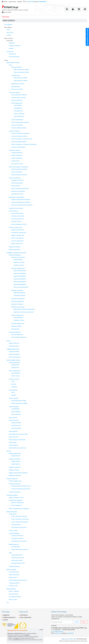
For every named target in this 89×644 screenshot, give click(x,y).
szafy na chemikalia (17, 125)
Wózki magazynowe (15, 371)
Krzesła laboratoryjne (15, 597)
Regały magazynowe (15, 453)
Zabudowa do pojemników (17, 197)
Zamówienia (12, 54)
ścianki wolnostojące (17, 183)
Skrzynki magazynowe (18, 323)
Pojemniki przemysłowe (18, 299)
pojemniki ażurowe (19, 262)
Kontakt (9, 35)
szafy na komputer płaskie (19, 142)
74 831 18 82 (31, 2)
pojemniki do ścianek (17, 194)
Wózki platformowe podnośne (17, 448)
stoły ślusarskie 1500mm (20, 78)
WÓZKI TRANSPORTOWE (13, 360)
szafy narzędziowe (17, 100)
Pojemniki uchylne (16, 326)
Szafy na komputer (14, 131)
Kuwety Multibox (18, 317)
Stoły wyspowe (16, 86)
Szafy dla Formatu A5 (17, 538)
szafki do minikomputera (18, 147)
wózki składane (16, 373)
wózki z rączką (15, 376)
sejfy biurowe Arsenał (17, 558)
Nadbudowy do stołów (18, 84)
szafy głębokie (18, 108)
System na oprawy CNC (16, 227)
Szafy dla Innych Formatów (19, 541)
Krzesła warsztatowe (17, 213)
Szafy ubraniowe (14, 572)
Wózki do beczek (14, 420)
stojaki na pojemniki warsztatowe (21, 202)
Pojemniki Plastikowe (15, 255)
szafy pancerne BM (17, 560)
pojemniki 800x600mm (20, 284)
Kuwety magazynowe (17, 315)
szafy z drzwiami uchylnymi (19, 516)
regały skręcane (16, 456)
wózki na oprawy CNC (17, 238)
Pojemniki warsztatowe (18, 307)
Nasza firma (10, 32)
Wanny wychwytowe (15, 357)
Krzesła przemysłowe (17, 219)
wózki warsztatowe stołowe (19, 175)
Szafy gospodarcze (14, 583)
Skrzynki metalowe (14, 354)
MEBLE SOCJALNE (11, 570)
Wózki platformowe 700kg (19, 401)
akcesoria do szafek (17, 164)
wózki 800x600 (15, 409)
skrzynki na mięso (19, 265)
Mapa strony (65, 639)
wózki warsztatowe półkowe (19, 169)
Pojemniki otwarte (14, 351)
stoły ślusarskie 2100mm (20, 81)
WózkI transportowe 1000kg (19, 403)
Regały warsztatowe (15, 459)
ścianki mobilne (16, 186)
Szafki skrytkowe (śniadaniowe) (18, 580)
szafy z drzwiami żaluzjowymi (20, 522)
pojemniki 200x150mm (20, 271)
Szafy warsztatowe (14, 92)
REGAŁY (9, 451)
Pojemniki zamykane (17, 290)
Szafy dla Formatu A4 (17, 536)
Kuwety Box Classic (19, 320)
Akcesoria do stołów (17, 89)
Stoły (10, 65)
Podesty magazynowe (15, 481)
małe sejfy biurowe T (17, 555)
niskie (13, 381)
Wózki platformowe (14, 362)
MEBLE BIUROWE (11, 589)
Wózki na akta (13, 599)
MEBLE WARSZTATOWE (13, 63)
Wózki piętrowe (13, 431)
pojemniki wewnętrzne (18, 502)
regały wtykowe (16, 464)
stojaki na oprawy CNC (18, 230)
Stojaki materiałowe (15, 249)
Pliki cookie (73, 639)
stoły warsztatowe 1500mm (21, 69)
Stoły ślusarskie (16, 75)
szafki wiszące (15, 161)
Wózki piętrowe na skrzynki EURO (18, 434)
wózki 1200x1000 (16, 414)
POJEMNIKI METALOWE (13, 349)
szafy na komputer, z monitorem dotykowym (24, 144)
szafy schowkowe (19, 116)
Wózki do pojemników (17, 301)
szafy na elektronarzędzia (19, 128)
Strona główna (8, 24)
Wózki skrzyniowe (14, 379)
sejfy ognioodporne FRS (18, 563)
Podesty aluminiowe (15, 484)
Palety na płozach (14, 343)
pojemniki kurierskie (19, 295)
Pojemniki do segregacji (16, 500)
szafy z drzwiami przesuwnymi (20, 519)
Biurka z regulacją (14, 591)
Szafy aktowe (13, 514)
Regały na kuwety (14, 470)
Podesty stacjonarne (15, 492)
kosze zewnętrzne (17, 505)
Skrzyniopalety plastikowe (19, 337)
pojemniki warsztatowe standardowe (24, 309)
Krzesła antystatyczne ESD (19, 224)
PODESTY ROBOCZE (12, 479)
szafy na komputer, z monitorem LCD (22, 139)
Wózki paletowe (13, 445)
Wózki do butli (13, 418)
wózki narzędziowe (17, 172)
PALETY (9, 341)
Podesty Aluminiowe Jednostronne (21, 486)
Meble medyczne (14, 544)
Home (8, 30)
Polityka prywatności (15, 46)
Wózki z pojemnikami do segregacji (19, 508)
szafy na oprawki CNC (17, 241)
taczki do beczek (16, 425)
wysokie (14, 384)
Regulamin (12, 43)
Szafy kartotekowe (14, 533)
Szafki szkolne (13, 577)
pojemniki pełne (18, 260)
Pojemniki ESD (15, 329)
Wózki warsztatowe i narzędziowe (19, 167)
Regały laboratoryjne (15, 475)
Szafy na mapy (13, 531)
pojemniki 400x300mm (20, 276)
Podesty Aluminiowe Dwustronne (21, 489)
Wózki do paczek (14, 437)
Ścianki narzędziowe (15, 178)
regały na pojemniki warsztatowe (21, 199)
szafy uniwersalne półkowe (19, 95)
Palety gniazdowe (14, 346)
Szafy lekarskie (16, 547)
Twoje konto (10, 52)
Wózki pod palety (14, 407)
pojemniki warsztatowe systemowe (24, 312)
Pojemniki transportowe (18, 257)
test (8, 603)
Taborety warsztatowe (18, 216)
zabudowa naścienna (17, 180)
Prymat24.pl (5, 17)
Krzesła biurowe (14, 594)
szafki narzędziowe (17, 158)
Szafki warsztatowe (15, 150)
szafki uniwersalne (17, 155)
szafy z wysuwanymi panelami (20, 188)
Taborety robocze (16, 221)
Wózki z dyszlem (14, 398)
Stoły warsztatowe (17, 67)
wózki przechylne (16, 428)
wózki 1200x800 (16, 412)
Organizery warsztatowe (16, 208)
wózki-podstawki (16, 423)
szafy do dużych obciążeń (19, 98)
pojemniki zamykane (20, 293)
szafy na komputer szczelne (19, 136)
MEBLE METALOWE (12, 512)
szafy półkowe (18, 105)
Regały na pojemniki (15, 467)
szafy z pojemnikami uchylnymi (20, 122)
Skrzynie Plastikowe (15, 332)
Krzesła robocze (14, 211)
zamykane (14, 387)
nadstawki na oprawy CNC (19, 232)
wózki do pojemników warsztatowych (22, 205)
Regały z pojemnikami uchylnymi (18, 473)
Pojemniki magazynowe (18, 268)
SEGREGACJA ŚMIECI (12, 495)
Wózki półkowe (13, 390)
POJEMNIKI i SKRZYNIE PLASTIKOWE (16, 253)
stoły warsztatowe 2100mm (21, 72)
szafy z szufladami (19, 114)
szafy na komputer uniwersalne (20, 133)
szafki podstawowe (17, 153)
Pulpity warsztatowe (15, 247)
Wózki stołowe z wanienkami (17, 440)
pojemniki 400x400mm (20, 279)
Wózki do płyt (13, 442)
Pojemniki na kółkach (17, 304)
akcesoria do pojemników (21, 287)
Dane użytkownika (14, 57)
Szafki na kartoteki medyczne (20, 549)
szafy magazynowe (17, 103)
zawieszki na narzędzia (18, 191)
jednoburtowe (15, 365)
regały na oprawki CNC (18, 235)
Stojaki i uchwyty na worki (16, 497)
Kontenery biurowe (14, 566)
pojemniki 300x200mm (20, 273)
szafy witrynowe (18, 111)
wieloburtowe (15, 368)
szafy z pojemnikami (17, 120)
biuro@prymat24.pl (58, 631)
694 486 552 (43, 2)
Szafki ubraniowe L (14, 575)
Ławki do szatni (13, 586)
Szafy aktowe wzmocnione (19, 527)
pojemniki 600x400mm (20, 282)
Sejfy (10, 553)
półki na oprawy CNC (17, 243)
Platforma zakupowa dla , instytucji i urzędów (15, 10)
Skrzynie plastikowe (17, 334)
